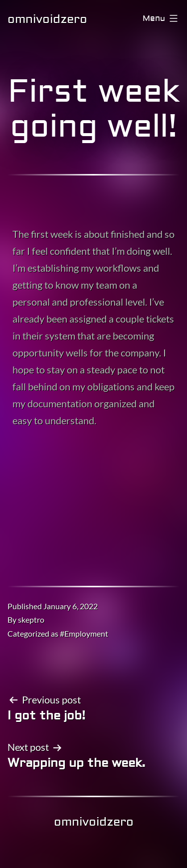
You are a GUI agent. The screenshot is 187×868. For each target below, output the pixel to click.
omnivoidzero (47, 19)
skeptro (31, 619)
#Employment (84, 633)
